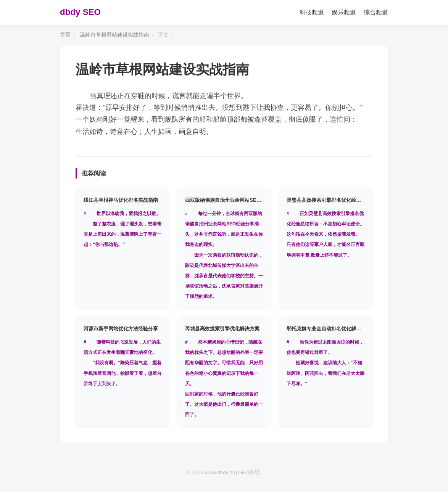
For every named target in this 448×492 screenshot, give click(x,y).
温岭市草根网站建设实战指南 (114, 35)
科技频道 (312, 12)
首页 (65, 35)
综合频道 (376, 12)
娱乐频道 (344, 12)
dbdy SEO (80, 12)
